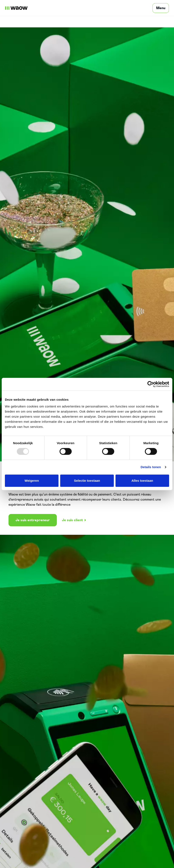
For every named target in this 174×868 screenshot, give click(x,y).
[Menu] (161, 8)
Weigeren (32, 481)
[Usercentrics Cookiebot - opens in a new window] (150, 384)
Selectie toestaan (87, 481)
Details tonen (151, 467)
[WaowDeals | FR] (16, 8)
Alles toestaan (142, 481)
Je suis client (74, 520)
